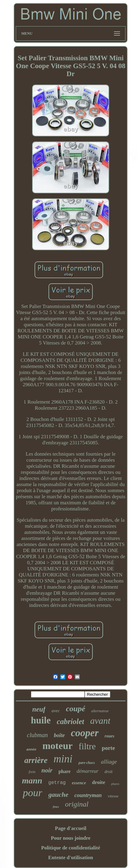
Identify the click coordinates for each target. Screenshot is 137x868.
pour (32, 793)
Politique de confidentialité (71, 848)
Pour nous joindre (71, 838)
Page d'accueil (70, 828)
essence (79, 783)
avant (100, 721)
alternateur (100, 711)
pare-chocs (87, 763)
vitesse (113, 796)
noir (47, 770)
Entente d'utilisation (71, 857)
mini (63, 759)
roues (109, 736)
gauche (58, 794)
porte (108, 748)
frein (32, 772)
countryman (88, 795)
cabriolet (70, 721)
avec (56, 711)
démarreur (88, 771)
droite (99, 782)
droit (109, 772)
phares (115, 784)
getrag (57, 783)
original (77, 804)
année (31, 750)
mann (32, 780)
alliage (109, 762)
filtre (87, 746)
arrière (36, 760)
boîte (59, 735)
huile (41, 720)
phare (65, 771)
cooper (85, 733)
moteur (58, 746)
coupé (75, 709)
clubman (37, 735)
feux (56, 807)
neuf (39, 709)
